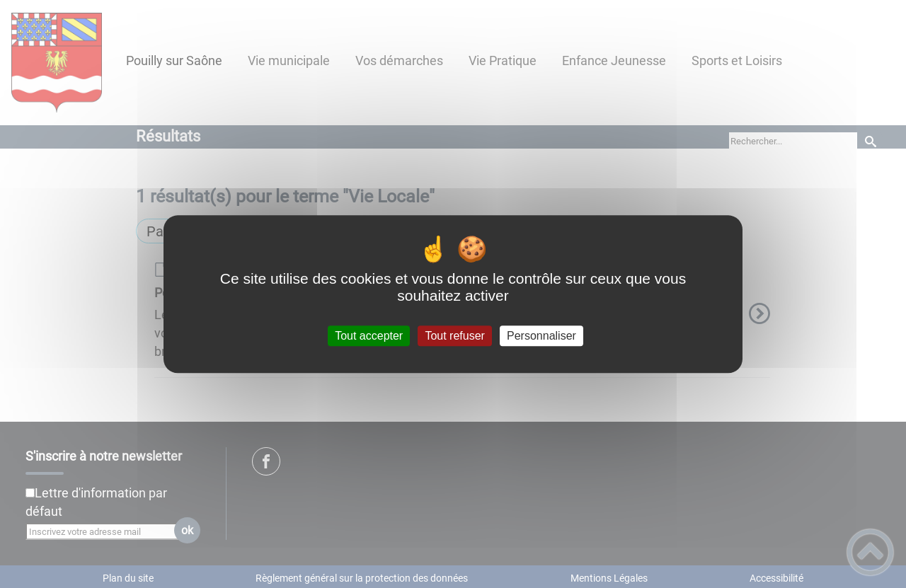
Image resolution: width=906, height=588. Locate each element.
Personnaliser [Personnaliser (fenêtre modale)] (541, 336)
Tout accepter (369, 336)
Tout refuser (454, 336)
